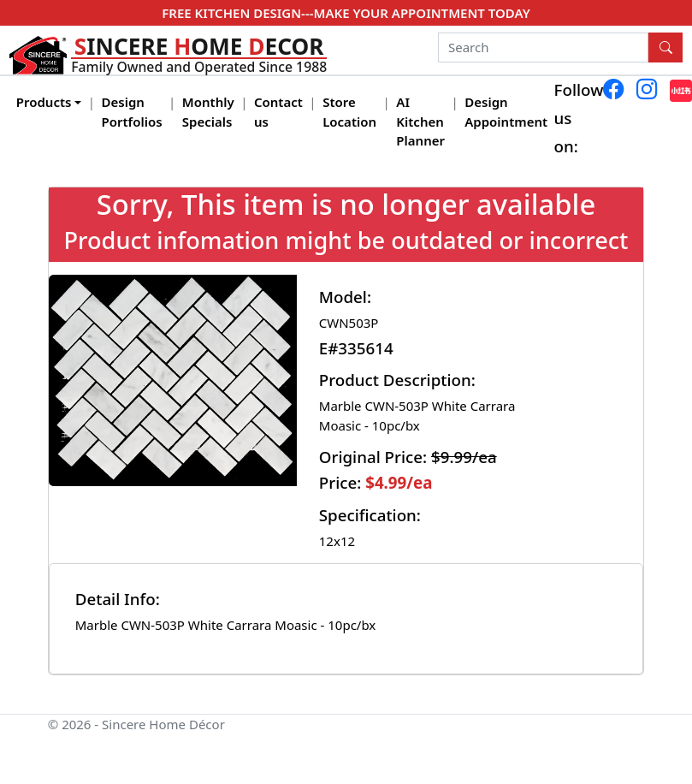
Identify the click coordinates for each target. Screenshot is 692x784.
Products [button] (44, 102)
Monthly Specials (208, 112)
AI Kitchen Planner (420, 121)
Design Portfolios (132, 112)
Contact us (278, 112)
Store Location (349, 112)
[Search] (544, 48)
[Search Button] (665, 48)
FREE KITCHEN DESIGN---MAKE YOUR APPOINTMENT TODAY (346, 13)
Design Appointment (506, 112)
